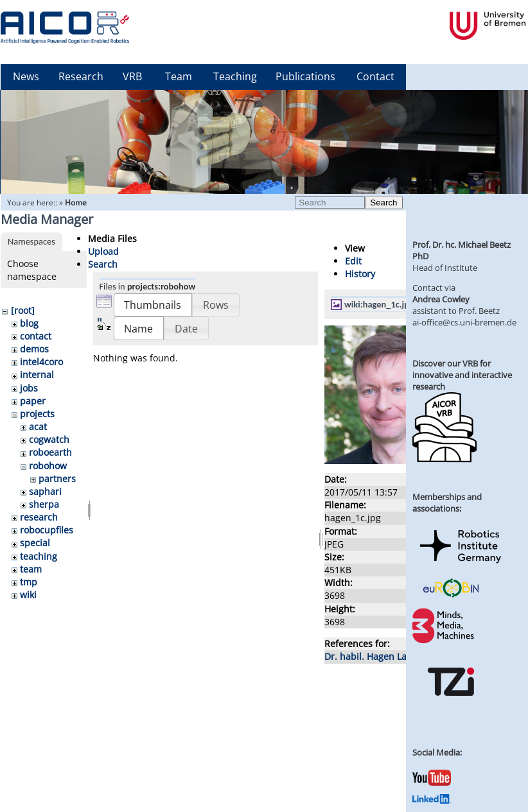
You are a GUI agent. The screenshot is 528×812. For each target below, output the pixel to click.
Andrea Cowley (441, 299)
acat (38, 427)
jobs (29, 388)
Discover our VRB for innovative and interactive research (462, 375)
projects (37, 414)
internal (37, 375)
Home (76, 203)
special (35, 543)
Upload (103, 251)
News (26, 76)
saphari (45, 491)
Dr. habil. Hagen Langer (375, 656)
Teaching (235, 76)
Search (383, 203)
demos (34, 349)
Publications (305, 76)
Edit (353, 261)
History (360, 274)
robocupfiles (47, 530)
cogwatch (49, 439)
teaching (39, 556)
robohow (48, 466)
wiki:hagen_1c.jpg (379, 304)
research (39, 517)
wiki (28, 595)
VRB (132, 76)
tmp (29, 582)
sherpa (44, 504)
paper (33, 401)
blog (29, 323)
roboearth (50, 452)
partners (57, 479)
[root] (23, 310)
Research (81, 76)
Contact (375, 76)
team (31, 569)
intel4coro (41, 362)
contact (36, 336)
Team (179, 76)
